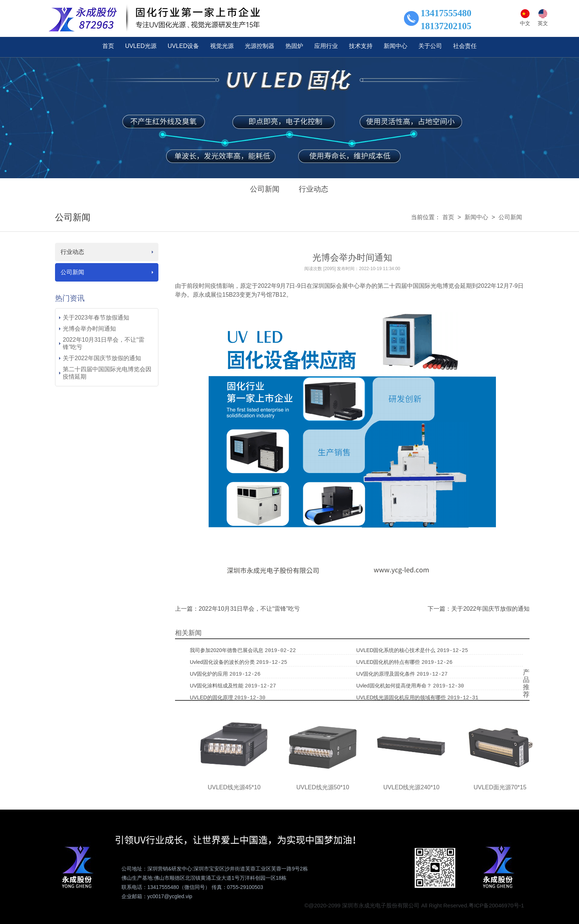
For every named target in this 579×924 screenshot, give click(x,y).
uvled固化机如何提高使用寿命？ (395, 686)
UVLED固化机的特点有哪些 (389, 662)
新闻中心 (476, 217)
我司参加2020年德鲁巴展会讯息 (227, 650)
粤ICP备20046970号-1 (496, 905)
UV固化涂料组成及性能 (217, 686)
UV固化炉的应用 (210, 674)
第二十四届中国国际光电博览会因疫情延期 (107, 373)
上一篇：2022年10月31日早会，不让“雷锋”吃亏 (237, 609)
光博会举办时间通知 (89, 329)
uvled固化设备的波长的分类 (223, 662)
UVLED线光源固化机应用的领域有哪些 (402, 697)
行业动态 (314, 189)
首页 (448, 217)
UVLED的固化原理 (212, 697)
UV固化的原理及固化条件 (386, 674)
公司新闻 (265, 189)
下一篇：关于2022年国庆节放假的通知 (479, 609)
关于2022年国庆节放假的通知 (102, 358)
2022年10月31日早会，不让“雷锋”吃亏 (104, 343)
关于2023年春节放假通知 (96, 318)
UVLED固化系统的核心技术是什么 (397, 650)
